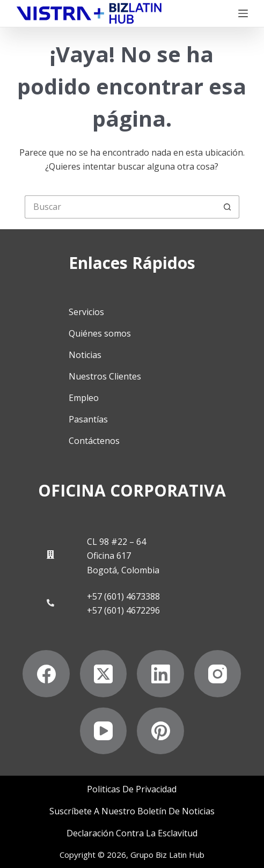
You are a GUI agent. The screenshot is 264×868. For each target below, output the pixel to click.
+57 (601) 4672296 (123, 610)
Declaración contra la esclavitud (132, 833)
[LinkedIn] (160, 674)
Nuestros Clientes (105, 376)
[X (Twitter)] (104, 674)
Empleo (84, 398)
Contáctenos (94, 441)
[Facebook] (46, 674)
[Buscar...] (120, 207)
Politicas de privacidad (132, 789)
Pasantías (88, 419)
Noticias (85, 355)
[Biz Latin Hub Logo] (89, 13)
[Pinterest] (160, 731)
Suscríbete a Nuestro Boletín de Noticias (132, 811)
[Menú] (243, 13)
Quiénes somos (100, 333)
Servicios (86, 312)
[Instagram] (218, 674)
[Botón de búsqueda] (228, 207)
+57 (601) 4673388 (123, 596)
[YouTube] (104, 731)
